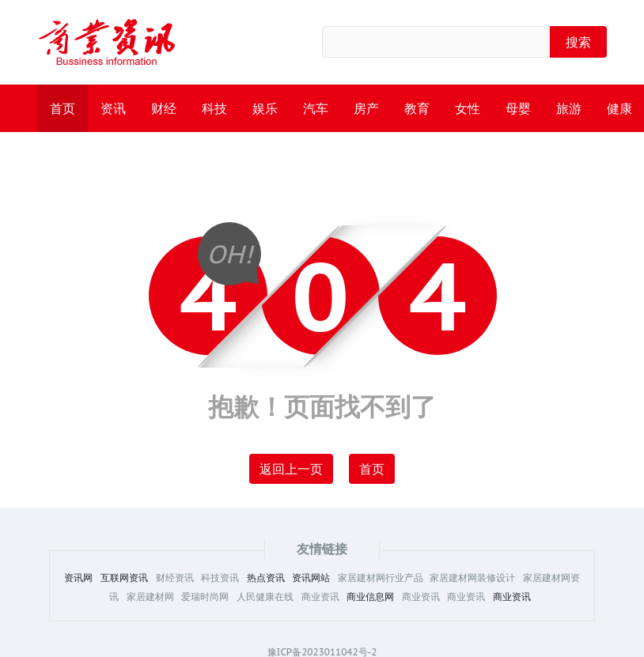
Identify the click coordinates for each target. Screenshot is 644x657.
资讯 (113, 108)
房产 (366, 108)
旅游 (569, 108)
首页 (63, 108)
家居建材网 (150, 597)
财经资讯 (175, 578)
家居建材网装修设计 (472, 578)
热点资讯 (266, 578)
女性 (468, 108)
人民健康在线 (265, 597)
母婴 (518, 108)
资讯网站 (311, 578)
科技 (214, 108)
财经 (164, 108)
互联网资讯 (124, 578)
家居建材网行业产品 (382, 578)
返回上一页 (291, 469)
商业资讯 (320, 597)
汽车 (316, 108)
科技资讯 (220, 578)
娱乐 (265, 108)
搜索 (578, 42)
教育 (417, 108)
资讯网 (78, 578)
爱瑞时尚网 (205, 597)
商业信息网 (370, 597)
